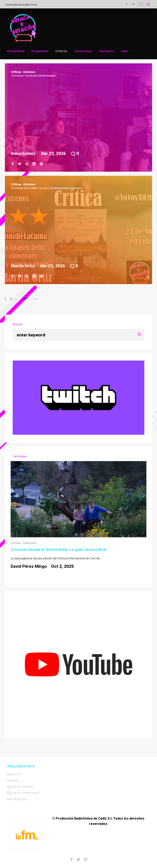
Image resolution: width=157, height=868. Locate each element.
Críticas (61, 51)
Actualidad (16, 51)
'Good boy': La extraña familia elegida (33, 76)
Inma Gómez (23, 153)
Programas (40, 51)
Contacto (107, 51)
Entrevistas (83, 51)
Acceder (13, 780)
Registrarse (15, 774)
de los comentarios (23, 793)
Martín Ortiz (23, 266)
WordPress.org (17, 799)
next (35, 299)
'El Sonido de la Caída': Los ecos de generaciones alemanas (47, 188)
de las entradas (20, 787)
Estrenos (29, 72)
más (124, 51)
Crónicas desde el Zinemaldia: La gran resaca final (58, 550)
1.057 (25, 299)
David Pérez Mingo (29, 566)
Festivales (30, 543)
